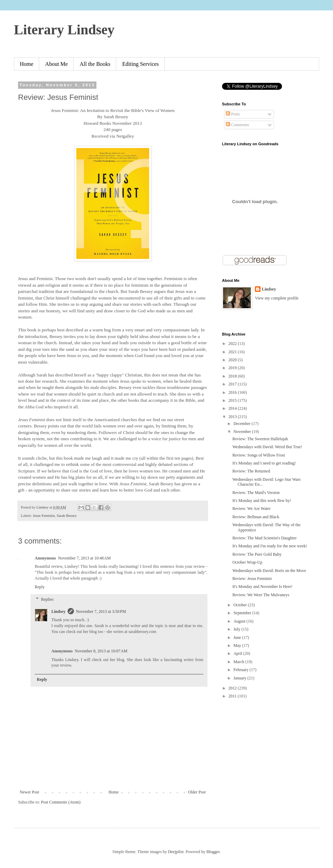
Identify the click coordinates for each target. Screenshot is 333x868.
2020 (233, 360)
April (238, 653)
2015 (233, 400)
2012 (233, 688)
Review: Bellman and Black (256, 517)
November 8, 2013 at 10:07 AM (101, 651)
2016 (233, 392)
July (237, 629)
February (241, 670)
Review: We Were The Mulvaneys (261, 595)
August (240, 621)
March (239, 662)
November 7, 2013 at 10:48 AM (84, 558)
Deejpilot (176, 852)
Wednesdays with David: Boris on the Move (269, 571)
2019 (233, 368)
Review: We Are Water (251, 509)
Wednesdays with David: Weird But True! (267, 447)
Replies (47, 599)
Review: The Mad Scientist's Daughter (264, 538)
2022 (233, 344)
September (243, 613)
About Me (56, 64)
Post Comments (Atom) (61, 802)
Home (27, 64)
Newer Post (29, 792)
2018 (233, 376)
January (240, 678)
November (243, 432)
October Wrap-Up (247, 562)
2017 (233, 384)
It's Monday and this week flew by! (262, 501)
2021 (233, 352)
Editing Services (140, 64)
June (238, 637)
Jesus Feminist (44, 515)
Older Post (197, 792)
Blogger (213, 852)
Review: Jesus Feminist (252, 579)
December (242, 424)
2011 (233, 696)
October (241, 605)
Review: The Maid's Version (256, 493)
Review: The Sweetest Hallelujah (260, 439)
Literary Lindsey (64, 30)
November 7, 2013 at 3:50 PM (101, 611)
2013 (233, 417)
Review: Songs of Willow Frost (259, 455)
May (238, 645)
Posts (233, 114)
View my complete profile (277, 298)
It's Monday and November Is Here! (262, 587)
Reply (40, 587)
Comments (237, 125)
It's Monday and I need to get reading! (264, 463)
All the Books (95, 64)
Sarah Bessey (67, 515)
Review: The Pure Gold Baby (257, 554)
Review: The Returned (251, 471)
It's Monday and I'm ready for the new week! (270, 546)
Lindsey (58, 611)
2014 (233, 408)
